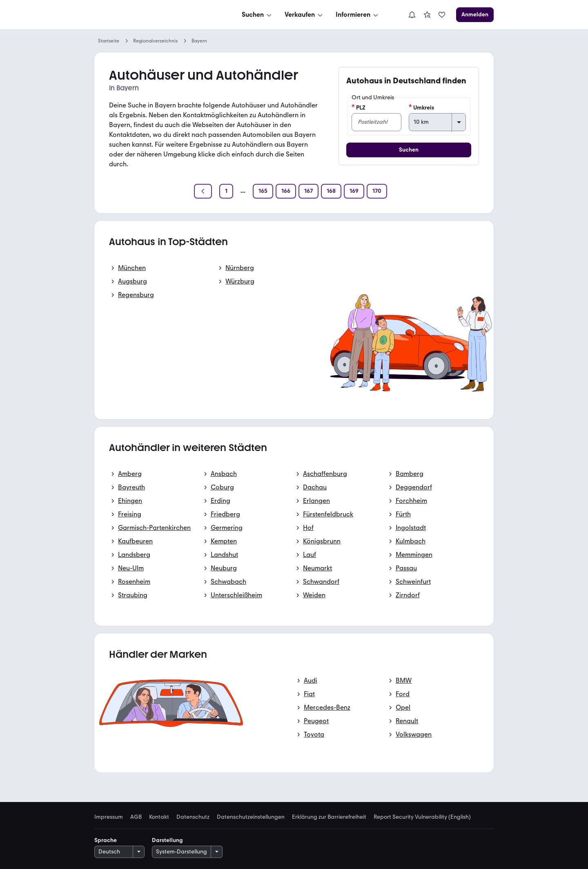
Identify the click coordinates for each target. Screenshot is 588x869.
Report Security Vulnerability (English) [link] (422, 817)
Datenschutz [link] (193, 817)
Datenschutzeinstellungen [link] (251, 817)
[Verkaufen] (304, 15)
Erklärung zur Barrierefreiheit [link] (329, 817)
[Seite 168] (331, 191)
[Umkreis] (437, 122)
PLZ (359, 107)
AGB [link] (136, 817)
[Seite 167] (308, 191)
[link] (427, 15)
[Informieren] (358, 15)
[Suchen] (257, 15)
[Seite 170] (377, 191)
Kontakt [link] (159, 817)
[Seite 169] (354, 191)
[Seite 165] (263, 191)
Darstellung (167, 840)
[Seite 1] (226, 191)
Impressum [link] (109, 817)
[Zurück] (203, 191)
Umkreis (421, 107)
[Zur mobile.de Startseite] (156, 15)
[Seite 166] (286, 191)
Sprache (106, 840)
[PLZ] (376, 122)
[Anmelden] (475, 15)
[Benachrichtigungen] (412, 15)
